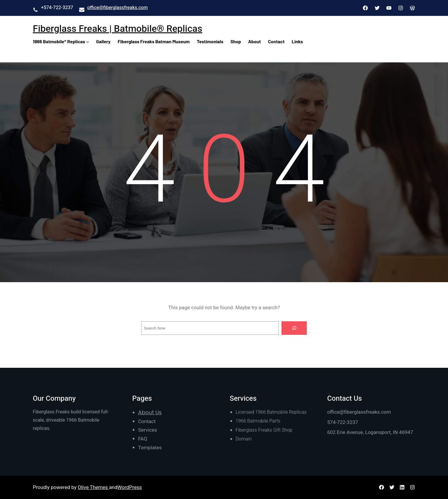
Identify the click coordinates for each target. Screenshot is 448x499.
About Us (150, 412)
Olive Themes (93, 487)
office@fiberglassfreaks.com (118, 8)
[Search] (294, 328)
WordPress (130, 487)
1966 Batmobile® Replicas (59, 41)
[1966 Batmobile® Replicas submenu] (88, 41)
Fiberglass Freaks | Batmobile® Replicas (118, 29)
